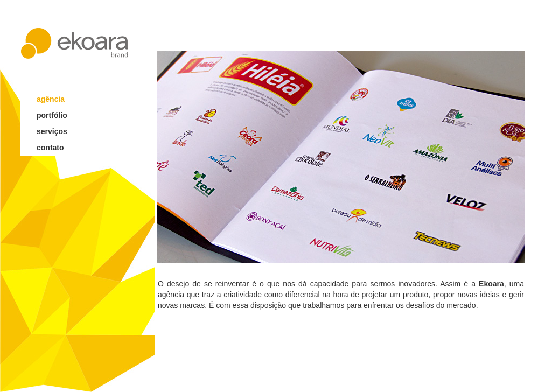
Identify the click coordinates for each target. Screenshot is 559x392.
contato (50, 148)
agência (51, 99)
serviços (52, 131)
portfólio (52, 115)
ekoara (74, 43)
